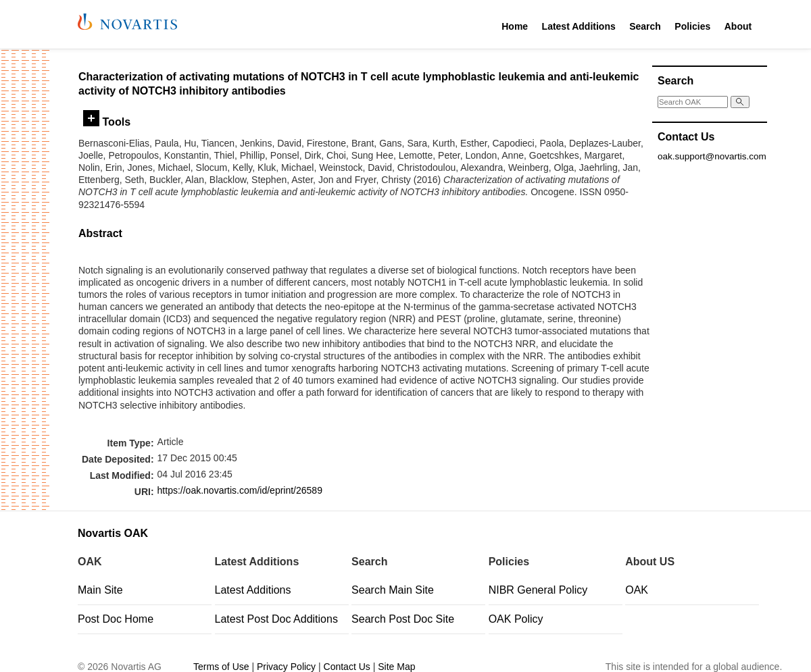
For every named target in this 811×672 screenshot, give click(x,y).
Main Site (100, 590)
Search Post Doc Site (403, 619)
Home (515, 26)
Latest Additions (579, 26)
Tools (107, 122)
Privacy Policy (286, 667)
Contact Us (347, 667)
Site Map (396, 667)
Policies (692, 26)
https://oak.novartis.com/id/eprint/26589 (240, 490)
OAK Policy (516, 619)
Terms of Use (221, 667)
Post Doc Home (116, 619)
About (738, 26)
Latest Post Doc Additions (276, 619)
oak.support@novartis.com (712, 156)
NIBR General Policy (538, 590)
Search (645, 26)
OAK (637, 590)
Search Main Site (393, 590)
